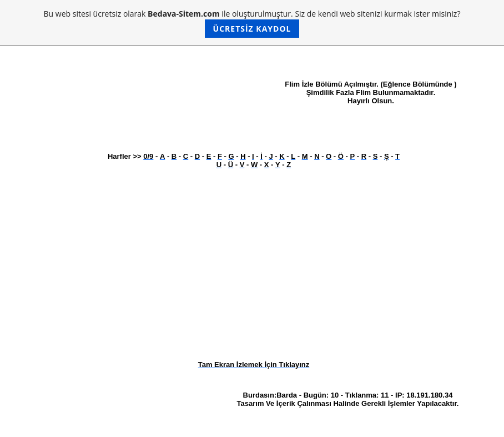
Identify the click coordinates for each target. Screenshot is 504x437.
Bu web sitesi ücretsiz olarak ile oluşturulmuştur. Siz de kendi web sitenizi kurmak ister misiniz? (252, 23)
